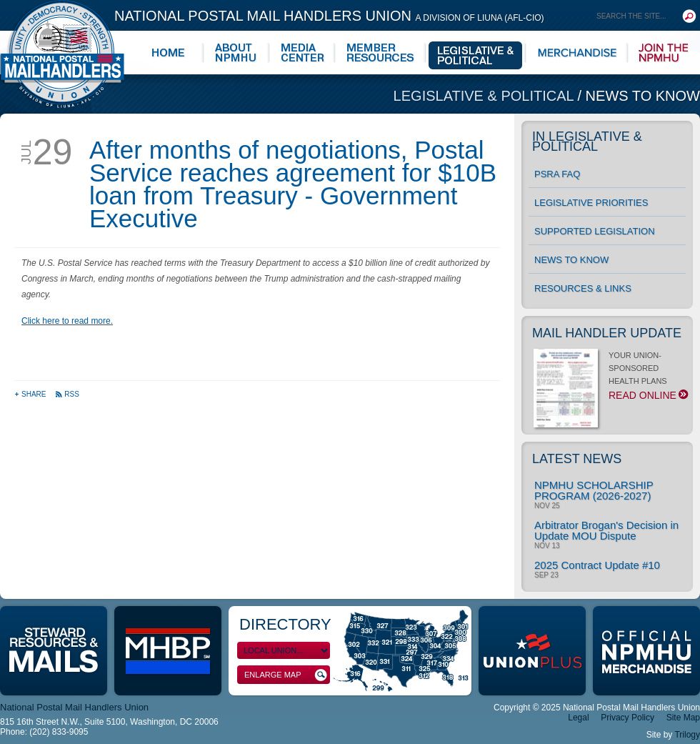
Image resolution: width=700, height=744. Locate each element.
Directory (285, 624)
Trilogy (687, 735)
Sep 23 (546, 575)
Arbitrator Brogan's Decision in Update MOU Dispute (606, 530)
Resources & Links (583, 288)
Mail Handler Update (607, 333)
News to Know (643, 96)
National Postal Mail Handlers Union (329, 16)
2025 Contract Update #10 (597, 565)
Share (31, 394)
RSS (67, 394)
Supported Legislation (595, 231)
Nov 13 (547, 546)
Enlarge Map (286, 675)
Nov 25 (547, 506)
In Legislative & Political (587, 142)
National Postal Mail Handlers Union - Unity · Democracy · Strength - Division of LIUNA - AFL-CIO (62, 54)
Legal (578, 718)
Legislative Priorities (591, 203)
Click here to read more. (67, 321)
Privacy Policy (627, 718)
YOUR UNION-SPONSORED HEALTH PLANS (610, 380)
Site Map (683, 718)
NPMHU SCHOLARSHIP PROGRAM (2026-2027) (594, 490)
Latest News (577, 459)
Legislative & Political (486, 96)
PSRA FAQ (557, 174)
